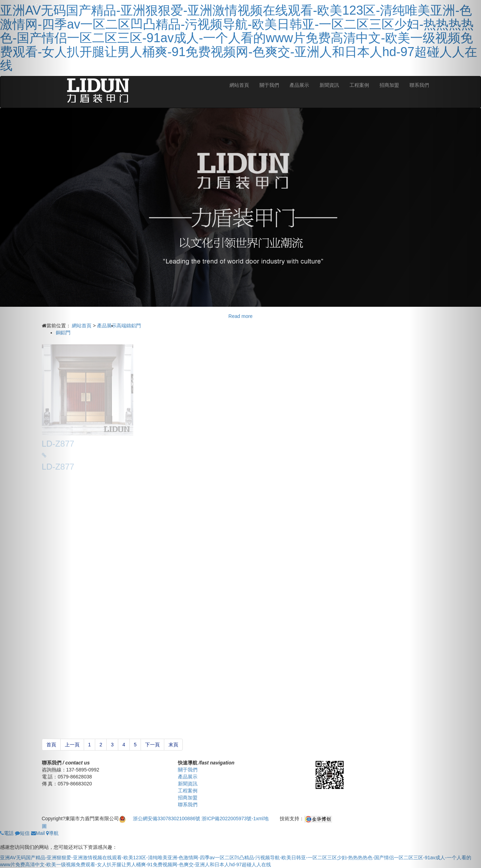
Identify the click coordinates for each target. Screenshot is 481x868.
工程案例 (359, 85)
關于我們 (269, 85)
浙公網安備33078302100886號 (167, 818)
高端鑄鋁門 (129, 326)
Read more (240, 316)
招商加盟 (389, 85)
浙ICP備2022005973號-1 (229, 818)
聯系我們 (188, 805)
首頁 (51, 745)
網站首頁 (239, 85)
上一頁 (72, 745)
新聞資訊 (329, 85)
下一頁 (152, 745)
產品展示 (299, 85)
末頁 (173, 745)
